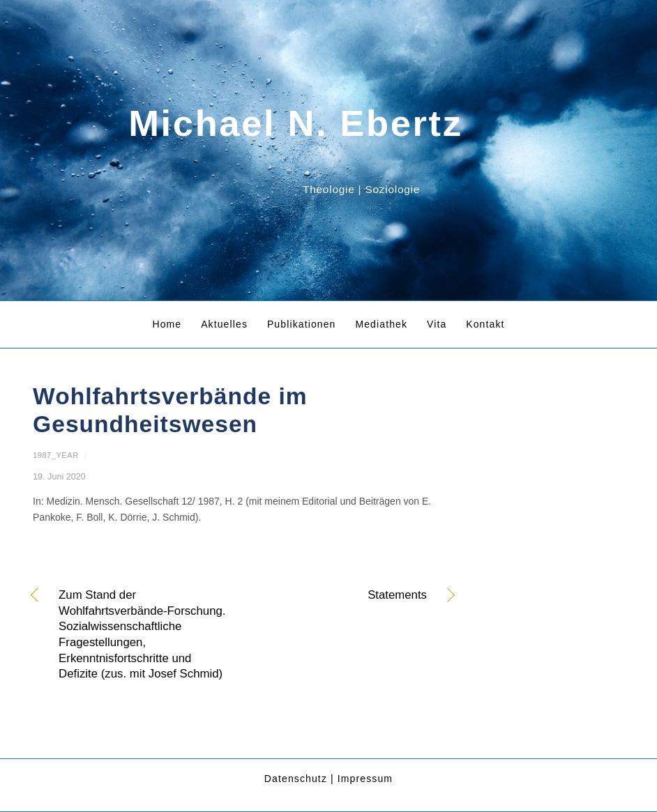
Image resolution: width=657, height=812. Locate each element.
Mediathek (381, 324)
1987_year (56, 455)
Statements (341, 596)
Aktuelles (224, 324)
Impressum (365, 779)
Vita (437, 324)
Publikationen (302, 324)
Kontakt (485, 324)
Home (167, 324)
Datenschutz (296, 779)
